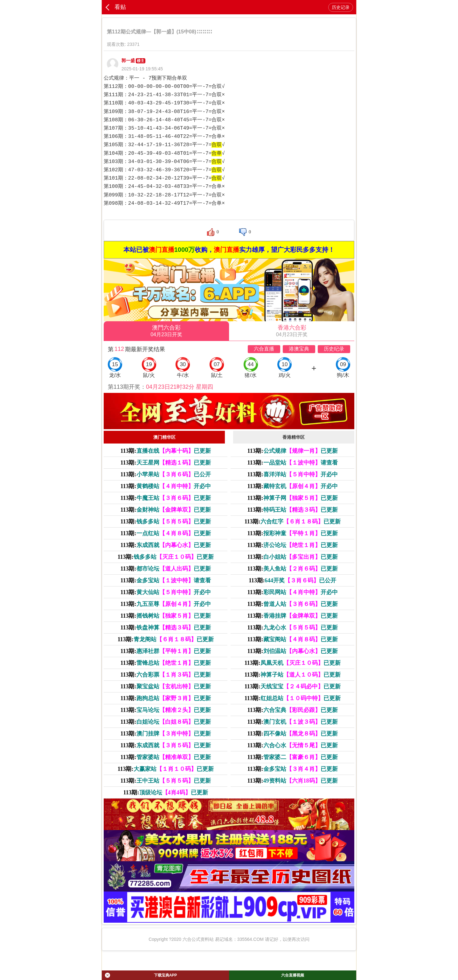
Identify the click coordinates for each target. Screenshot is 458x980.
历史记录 (341, 7)
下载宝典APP (141, 975)
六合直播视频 (293, 975)
